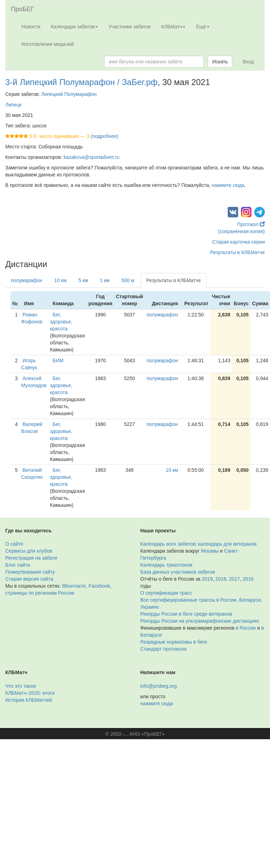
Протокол (251, 224)
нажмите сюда (228, 185)
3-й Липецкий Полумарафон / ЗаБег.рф (81, 82)
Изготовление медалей (48, 44)
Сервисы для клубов (29, 551)
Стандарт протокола (163, 649)
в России (246, 628)
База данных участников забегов (178, 572)
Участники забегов (130, 27)
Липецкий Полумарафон (69, 94)
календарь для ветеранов (227, 544)
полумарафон (27, 280)
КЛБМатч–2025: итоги (30, 693)
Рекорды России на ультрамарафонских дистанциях (200, 621)
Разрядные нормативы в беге (174, 642)
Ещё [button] (203, 27)
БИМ (58, 360)
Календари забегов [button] (74, 27)
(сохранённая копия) (241, 231)
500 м (128, 280)
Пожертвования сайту (30, 572)
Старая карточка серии (239, 242)
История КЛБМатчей (29, 700)
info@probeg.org (159, 686)
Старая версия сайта (29, 579)
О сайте (14, 544)
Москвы (210, 551)
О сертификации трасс (166, 593)
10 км (60, 280)
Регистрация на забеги (31, 558)
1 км (105, 280)
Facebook (99, 586)
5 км (83, 280)
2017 (235, 579)
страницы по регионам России (40, 593)
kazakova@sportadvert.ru (92, 157)
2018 (221, 579)
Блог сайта (18, 565)
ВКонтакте (74, 586)
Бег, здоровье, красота (61, 322)
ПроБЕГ (23, 9)
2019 (207, 579)
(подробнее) (104, 136)
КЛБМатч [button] (173, 27)
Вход (248, 62)
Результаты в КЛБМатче (237, 252)
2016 (248, 579)
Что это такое (21, 686)
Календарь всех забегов (168, 544)
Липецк (13, 105)
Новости (31, 27)
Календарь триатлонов (166, 565)
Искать (220, 62)
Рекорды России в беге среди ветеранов (186, 614)
